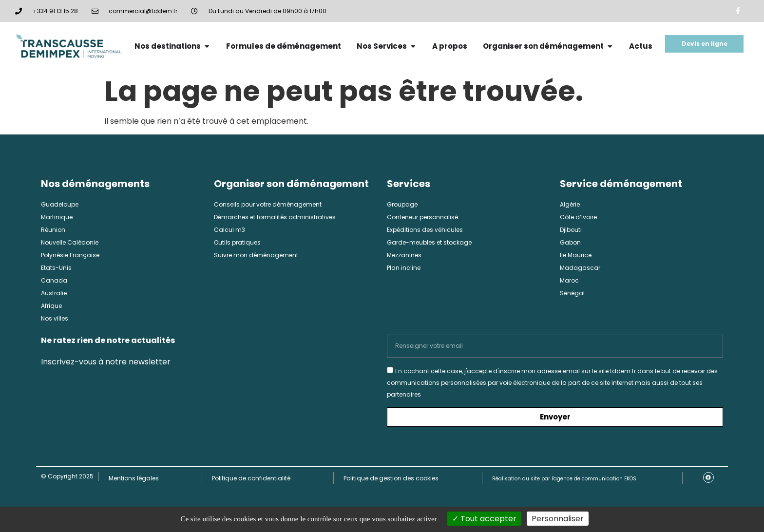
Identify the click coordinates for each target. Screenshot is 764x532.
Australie (54, 293)
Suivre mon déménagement (256, 255)
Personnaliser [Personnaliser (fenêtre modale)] (558, 519)
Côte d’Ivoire (578, 217)
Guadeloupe (60, 204)
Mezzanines (404, 255)
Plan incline (404, 268)
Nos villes (55, 318)
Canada (54, 280)
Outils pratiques (237, 242)
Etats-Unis (56, 268)
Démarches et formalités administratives (275, 217)
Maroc (569, 280)
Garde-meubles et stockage (429, 242)
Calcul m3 (229, 230)
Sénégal (572, 293)
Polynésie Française (70, 255)
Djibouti (571, 230)
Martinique (57, 217)
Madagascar (580, 268)
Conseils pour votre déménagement (268, 204)
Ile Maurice (576, 255)
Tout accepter (484, 519)
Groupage (402, 204)
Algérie (570, 204)
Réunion (53, 230)
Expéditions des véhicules (425, 230)
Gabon (570, 242)
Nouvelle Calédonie (70, 242)
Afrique (51, 306)
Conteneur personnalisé (422, 217)
